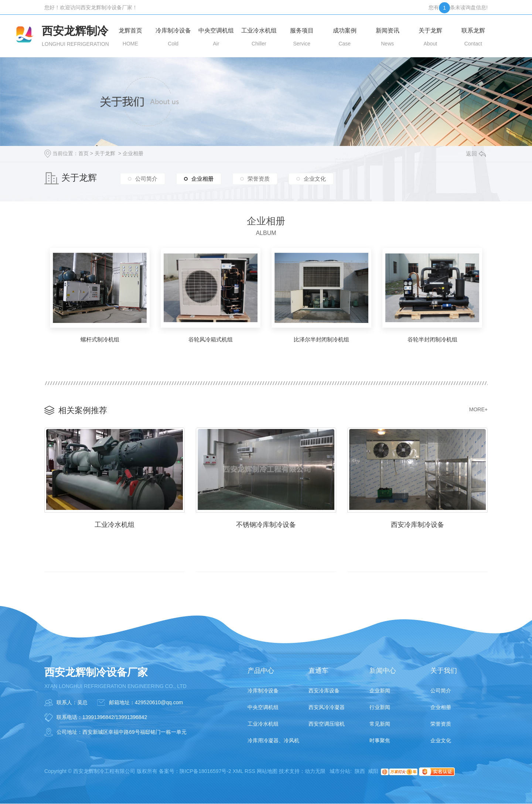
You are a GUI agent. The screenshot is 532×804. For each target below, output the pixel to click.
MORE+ (478, 409)
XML (238, 771)
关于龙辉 (105, 153)
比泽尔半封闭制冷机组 (321, 339)
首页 (83, 153)
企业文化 (315, 179)
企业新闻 (380, 691)
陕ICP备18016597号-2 (205, 771)
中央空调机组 (263, 708)
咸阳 (373, 771)
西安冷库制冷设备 (417, 525)
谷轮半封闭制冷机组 (432, 339)
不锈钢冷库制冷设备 (266, 525)
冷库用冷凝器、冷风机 (273, 741)
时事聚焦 (380, 741)
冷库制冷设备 (263, 691)
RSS (250, 771)
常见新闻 (380, 724)
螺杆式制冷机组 (100, 339)
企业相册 (133, 153)
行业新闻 (380, 708)
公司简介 (146, 179)
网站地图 (267, 771)
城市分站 (340, 771)
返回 (476, 154)
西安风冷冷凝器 (327, 708)
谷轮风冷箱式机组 (211, 339)
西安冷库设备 (324, 691)
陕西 (360, 771)
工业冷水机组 (115, 525)
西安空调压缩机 (327, 724)
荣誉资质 (259, 179)
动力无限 (315, 771)
